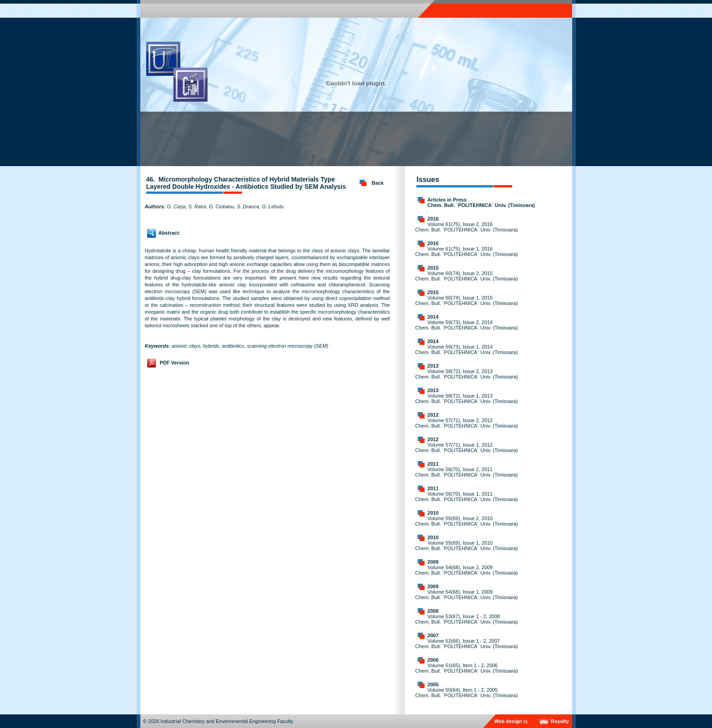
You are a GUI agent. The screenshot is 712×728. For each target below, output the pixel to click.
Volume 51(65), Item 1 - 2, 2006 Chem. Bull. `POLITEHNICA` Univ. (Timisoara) (466, 668)
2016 (433, 219)
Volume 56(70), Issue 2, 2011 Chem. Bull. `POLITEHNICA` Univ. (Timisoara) (466, 472)
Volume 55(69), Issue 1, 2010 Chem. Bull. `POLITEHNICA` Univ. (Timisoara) (466, 546)
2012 (433, 415)
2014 (433, 317)
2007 (433, 635)
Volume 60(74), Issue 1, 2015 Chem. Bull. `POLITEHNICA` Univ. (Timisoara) (466, 300)
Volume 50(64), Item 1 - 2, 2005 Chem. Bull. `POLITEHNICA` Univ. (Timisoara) (466, 693)
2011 (433, 464)
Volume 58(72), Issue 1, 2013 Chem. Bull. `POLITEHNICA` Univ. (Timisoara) (466, 398)
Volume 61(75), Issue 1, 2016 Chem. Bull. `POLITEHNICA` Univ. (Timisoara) (466, 251)
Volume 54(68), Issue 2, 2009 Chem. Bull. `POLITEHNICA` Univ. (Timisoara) (466, 570)
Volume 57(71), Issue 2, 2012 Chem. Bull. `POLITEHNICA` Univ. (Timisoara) (466, 423)
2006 (433, 660)
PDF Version (175, 363)
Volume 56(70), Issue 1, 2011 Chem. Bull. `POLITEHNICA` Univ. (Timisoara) (466, 497)
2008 (433, 611)
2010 (433, 513)
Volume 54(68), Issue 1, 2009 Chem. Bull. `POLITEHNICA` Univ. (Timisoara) (466, 595)
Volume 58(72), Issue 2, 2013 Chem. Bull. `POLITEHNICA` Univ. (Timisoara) (466, 374)
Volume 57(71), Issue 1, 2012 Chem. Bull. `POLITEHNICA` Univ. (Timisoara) (466, 448)
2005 (433, 684)
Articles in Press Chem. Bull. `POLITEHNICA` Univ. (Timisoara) (481, 202)
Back (378, 183)
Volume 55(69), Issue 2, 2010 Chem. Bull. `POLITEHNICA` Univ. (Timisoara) (466, 521)
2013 (433, 366)
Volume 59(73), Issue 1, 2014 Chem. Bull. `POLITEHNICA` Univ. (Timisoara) (466, 349)
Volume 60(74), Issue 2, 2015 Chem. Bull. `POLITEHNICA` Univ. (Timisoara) (466, 276)
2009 (433, 562)
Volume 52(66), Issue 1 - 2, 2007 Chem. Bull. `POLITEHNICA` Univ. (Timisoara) (466, 644)
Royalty (560, 721)
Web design (508, 721)
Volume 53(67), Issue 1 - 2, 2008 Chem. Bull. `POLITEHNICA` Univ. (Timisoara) (466, 619)
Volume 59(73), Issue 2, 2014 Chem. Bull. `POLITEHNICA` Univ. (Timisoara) (466, 325)
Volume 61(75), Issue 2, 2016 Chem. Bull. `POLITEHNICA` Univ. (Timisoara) (466, 227)
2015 (433, 268)
